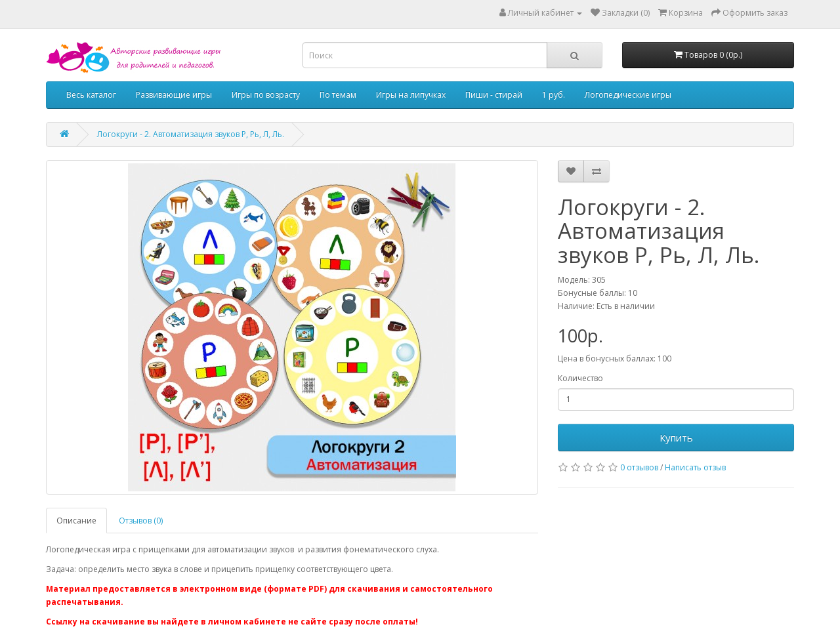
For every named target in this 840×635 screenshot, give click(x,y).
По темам (338, 95)
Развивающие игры (174, 95)
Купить (676, 438)
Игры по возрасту (266, 95)
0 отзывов (639, 467)
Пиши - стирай (494, 95)
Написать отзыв (695, 467)
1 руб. (554, 95)
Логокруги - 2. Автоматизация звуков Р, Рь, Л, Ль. (191, 134)
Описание (76, 521)
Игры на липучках (411, 95)
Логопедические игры (628, 95)
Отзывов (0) (141, 521)
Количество (580, 378)
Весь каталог (91, 95)
